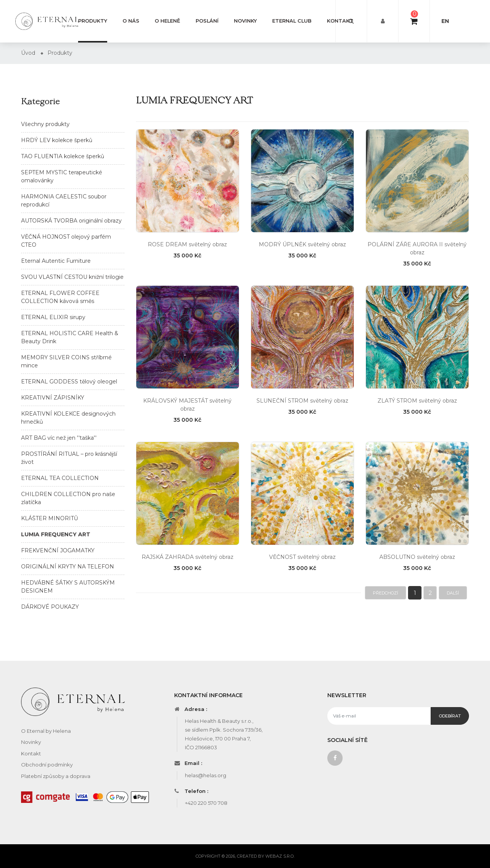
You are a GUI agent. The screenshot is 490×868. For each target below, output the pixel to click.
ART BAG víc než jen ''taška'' (59, 438)
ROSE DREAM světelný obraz (187, 244)
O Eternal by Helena (46, 731)
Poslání (207, 21)
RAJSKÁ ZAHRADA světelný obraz (188, 557)
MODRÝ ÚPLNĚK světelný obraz (302, 244)
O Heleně (167, 21)
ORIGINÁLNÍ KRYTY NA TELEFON (68, 567)
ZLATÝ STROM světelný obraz (417, 401)
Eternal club (292, 21)
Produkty (93, 21)
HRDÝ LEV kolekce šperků (57, 140)
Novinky (245, 21)
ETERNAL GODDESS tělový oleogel (69, 382)
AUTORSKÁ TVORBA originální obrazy (71, 221)
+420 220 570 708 (206, 803)
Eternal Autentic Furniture (56, 261)
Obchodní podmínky (47, 765)
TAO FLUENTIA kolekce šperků (63, 156)
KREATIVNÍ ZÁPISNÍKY (53, 398)
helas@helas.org (206, 775)
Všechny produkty (45, 124)
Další (453, 593)
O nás (131, 21)
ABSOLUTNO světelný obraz (417, 557)
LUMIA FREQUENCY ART (56, 534)
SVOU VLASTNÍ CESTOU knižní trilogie (72, 277)
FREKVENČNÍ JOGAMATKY (58, 550)
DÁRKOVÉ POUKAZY (50, 607)
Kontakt (340, 21)
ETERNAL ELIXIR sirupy (53, 317)
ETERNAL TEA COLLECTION (60, 478)
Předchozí (385, 593)
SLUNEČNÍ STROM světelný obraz (302, 401)
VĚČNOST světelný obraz (302, 557)
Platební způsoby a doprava (56, 776)
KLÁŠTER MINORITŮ (50, 518)
